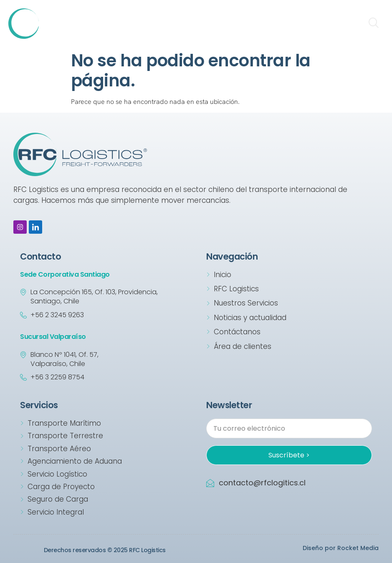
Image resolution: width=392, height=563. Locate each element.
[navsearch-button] (373, 24)
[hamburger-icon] (349, 24)
